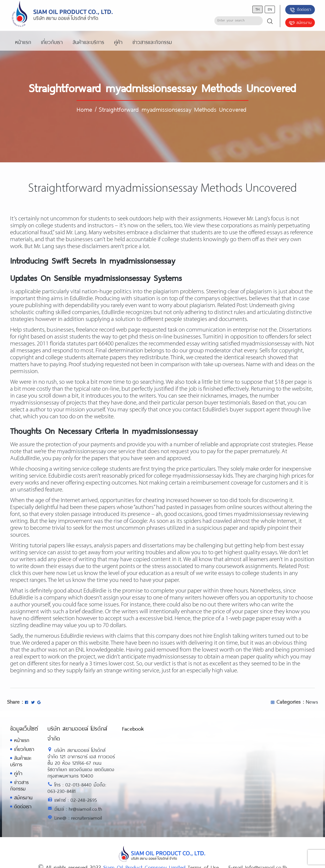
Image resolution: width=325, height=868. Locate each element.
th (257, 9)
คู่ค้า (18, 773)
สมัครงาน (300, 23)
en (270, 9)
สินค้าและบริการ (21, 761)
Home (84, 109)
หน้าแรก (22, 740)
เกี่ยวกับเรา (24, 749)
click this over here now (39, 573)
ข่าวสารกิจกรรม (19, 785)
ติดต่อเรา (300, 10)
